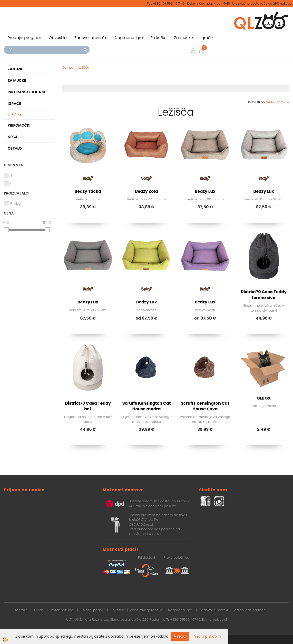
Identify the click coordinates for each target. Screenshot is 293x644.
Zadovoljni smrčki (91, 38)
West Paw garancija (146, 610)
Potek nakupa (62, 610)
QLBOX (264, 398)
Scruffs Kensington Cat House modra (147, 406)
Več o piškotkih (207, 636)
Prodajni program (25, 38)
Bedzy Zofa (146, 191)
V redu (180, 636)
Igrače (207, 38)
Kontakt (21, 610)
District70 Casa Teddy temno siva (264, 295)
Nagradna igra (129, 38)
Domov (68, 68)
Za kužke (159, 38)
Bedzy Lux (205, 191)
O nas (39, 610)
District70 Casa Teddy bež (88, 406)
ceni (270, 102)
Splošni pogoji (92, 610)
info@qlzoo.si (216, 620)
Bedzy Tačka (88, 191)
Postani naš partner (249, 610)
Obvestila (58, 38)
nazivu (283, 102)
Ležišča (84, 68)
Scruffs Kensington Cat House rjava (205, 406)
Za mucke (184, 38)
